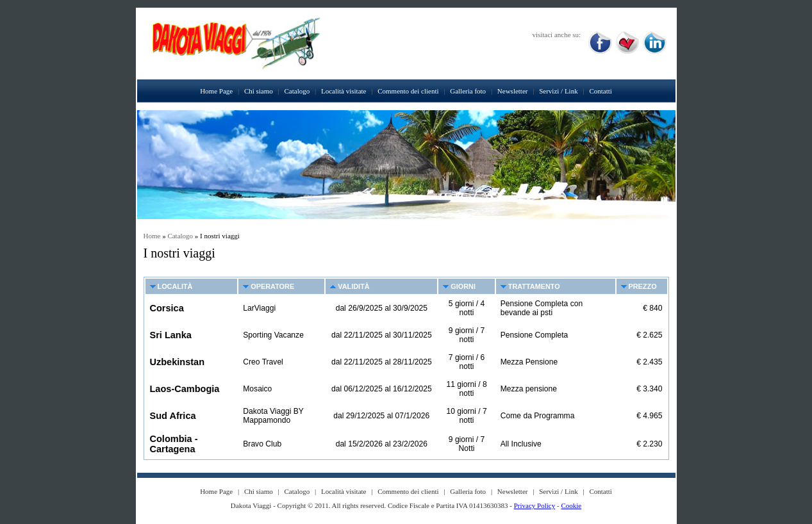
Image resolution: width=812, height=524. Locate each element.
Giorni (463, 286)
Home (152, 236)
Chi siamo (259, 91)
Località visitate (344, 91)
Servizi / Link (559, 91)
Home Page (216, 91)
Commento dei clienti (408, 91)
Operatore (272, 286)
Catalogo (297, 91)
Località (175, 286)
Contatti (600, 91)
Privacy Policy (534, 505)
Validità (353, 286)
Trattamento (534, 286)
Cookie (571, 505)
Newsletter (513, 91)
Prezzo (643, 286)
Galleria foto (468, 91)
